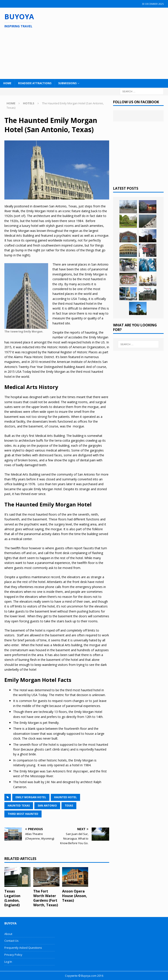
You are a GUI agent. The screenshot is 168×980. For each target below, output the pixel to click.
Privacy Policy (13, 955)
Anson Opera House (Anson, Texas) (75, 896)
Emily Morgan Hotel (31, 797)
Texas (69, 806)
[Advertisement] (109, 43)
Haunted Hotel (65, 797)
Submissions (67, 83)
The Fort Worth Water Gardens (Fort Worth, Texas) (46, 898)
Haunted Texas (19, 806)
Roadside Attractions (35, 83)
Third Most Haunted (23, 814)
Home (7, 83)
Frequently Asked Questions (23, 948)
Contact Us (11, 941)
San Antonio (47, 806)
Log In (8, 962)
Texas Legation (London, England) (12, 898)
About (8, 934)
